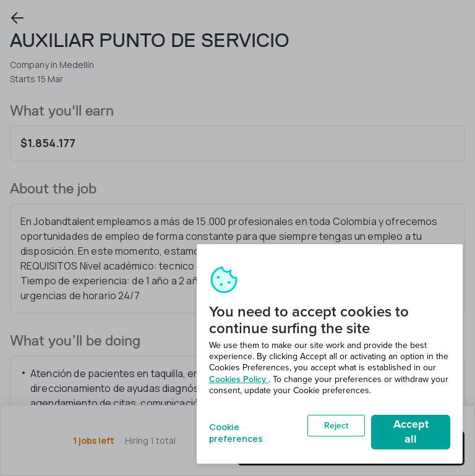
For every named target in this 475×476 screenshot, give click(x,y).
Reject (336, 426)
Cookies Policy (239, 379)
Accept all (411, 431)
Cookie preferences (236, 432)
